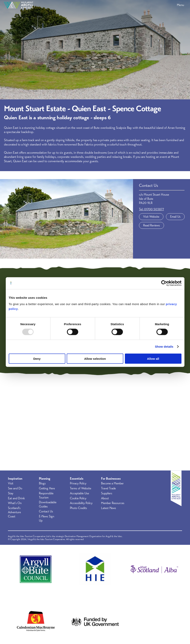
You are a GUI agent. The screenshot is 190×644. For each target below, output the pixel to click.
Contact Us (46, 511)
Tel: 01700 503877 (151, 209)
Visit (11, 483)
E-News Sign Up (47, 518)
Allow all (153, 358)
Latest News (109, 508)
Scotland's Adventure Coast (14, 512)
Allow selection (95, 358)
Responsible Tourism (46, 495)
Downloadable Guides (48, 504)
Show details (164, 347)
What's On (15, 503)
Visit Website (151, 217)
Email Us (175, 217)
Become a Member (112, 483)
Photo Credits (78, 508)
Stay (11, 493)
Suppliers (107, 493)
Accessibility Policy (81, 503)
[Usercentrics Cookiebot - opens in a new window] (164, 283)
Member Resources (113, 503)
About (105, 498)
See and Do (15, 488)
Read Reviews (151, 225)
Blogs (42, 483)
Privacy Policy (78, 483)
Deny (37, 358)
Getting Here (47, 488)
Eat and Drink (16, 498)
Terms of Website (81, 488)
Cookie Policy (78, 498)
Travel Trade (108, 488)
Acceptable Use (79, 493)
